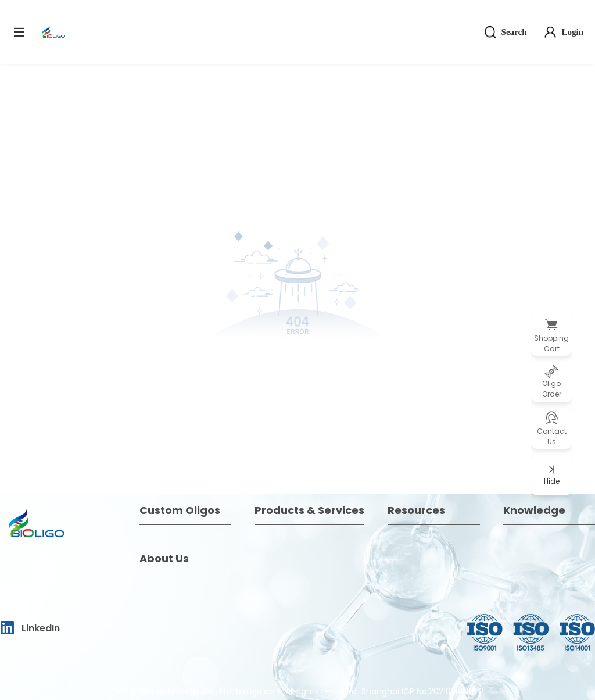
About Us (164, 558)
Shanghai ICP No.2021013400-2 (422, 691)
